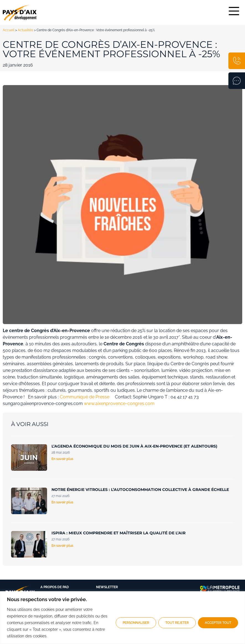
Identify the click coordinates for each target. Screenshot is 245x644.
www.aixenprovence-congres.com (119, 404)
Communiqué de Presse (85, 397)
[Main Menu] (234, 11)
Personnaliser (136, 623)
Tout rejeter (177, 623)
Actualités (25, 30)
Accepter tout (218, 623)
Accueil (9, 30)
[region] (122, 618)
